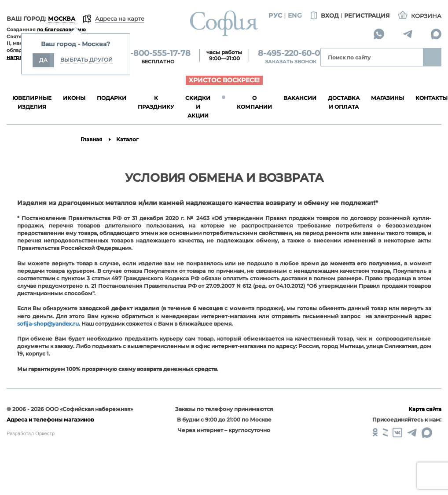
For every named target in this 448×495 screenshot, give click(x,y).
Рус (275, 15)
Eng (295, 15)
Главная (91, 139)
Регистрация (367, 15)
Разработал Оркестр (31, 433)
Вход (324, 16)
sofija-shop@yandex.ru (48, 324)
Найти (432, 57)
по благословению (61, 29)
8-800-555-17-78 (158, 53)
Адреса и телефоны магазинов (50, 420)
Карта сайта (425, 409)
